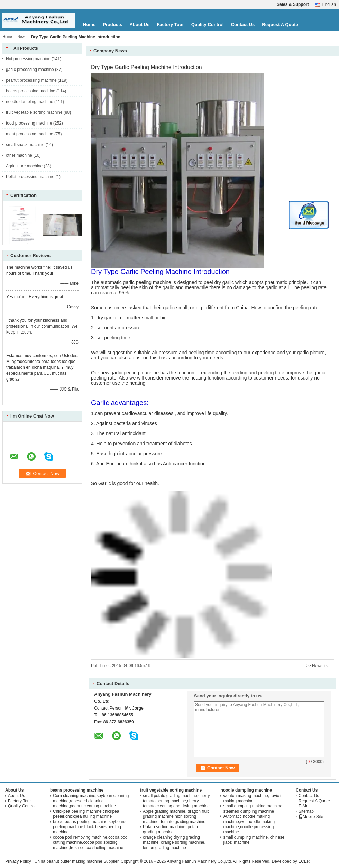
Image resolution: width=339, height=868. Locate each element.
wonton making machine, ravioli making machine (252, 798)
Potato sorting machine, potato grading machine (171, 829)
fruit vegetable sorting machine (34, 112)
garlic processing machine (30, 70)
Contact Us (243, 24)
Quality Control (208, 24)
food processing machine (29, 123)
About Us (139, 24)
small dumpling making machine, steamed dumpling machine (253, 809)
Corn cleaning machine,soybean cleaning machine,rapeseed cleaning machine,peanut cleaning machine (91, 801)
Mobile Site (311, 817)
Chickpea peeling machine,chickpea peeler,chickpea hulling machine (86, 814)
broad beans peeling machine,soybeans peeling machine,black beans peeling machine (90, 827)
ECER (304, 861)
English (331, 4)
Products (112, 24)
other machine (19, 155)
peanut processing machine (31, 80)
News (22, 37)
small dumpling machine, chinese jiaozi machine (254, 840)
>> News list (317, 666)
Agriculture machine (24, 166)
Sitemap (306, 811)
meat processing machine (30, 134)
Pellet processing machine (30, 177)
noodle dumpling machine (30, 102)
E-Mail (304, 806)
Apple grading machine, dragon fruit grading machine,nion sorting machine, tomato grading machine (176, 816)
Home (89, 24)
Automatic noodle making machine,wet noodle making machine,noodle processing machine (249, 824)
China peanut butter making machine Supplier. (77, 861)
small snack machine (25, 145)
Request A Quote (280, 24)
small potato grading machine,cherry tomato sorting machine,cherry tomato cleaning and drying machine (176, 801)
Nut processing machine (28, 59)
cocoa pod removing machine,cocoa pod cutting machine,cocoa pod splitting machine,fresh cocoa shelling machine (90, 842)
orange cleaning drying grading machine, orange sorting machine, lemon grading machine (174, 842)
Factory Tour (170, 24)
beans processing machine (31, 91)
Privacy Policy (18, 861)
